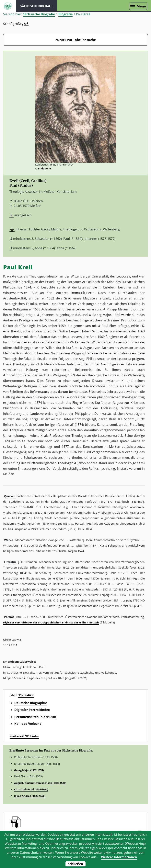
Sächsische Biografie (39, 14)
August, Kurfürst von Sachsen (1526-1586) (40, 783)
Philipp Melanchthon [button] (122, 309)
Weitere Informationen (119, 857)
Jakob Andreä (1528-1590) (30, 796)
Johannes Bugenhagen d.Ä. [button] (61, 315)
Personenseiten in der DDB (35, 717)
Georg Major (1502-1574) (29, 770)
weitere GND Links (24, 736)
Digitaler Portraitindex (32, 710)
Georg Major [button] (102, 315)
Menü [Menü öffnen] (141, 6)
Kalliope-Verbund (28, 723)
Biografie (65, 14)
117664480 (26, 695)
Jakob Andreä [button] (88, 463)
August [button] (89, 348)
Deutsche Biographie (31, 703)
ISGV (8, 6)
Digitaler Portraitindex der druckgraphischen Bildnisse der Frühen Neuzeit (51, 622)
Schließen (75, 864)
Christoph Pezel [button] (19, 375)
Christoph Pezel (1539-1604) (31, 789)
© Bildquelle (43, 168)
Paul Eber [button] (109, 326)
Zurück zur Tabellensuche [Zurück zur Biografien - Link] (76, 40)
